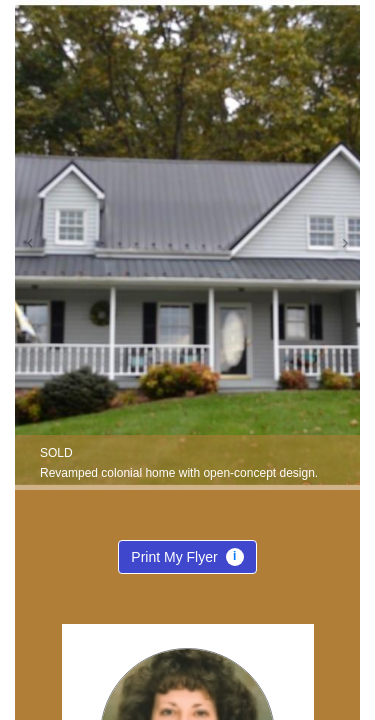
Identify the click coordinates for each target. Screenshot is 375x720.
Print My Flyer (187, 561)
